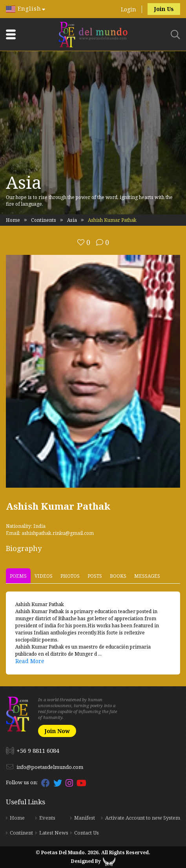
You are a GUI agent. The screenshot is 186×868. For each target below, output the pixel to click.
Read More (30, 661)
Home (13, 220)
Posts (95, 576)
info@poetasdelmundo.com (50, 767)
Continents (44, 220)
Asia (72, 220)
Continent (21, 833)
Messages (147, 576)
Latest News (54, 833)
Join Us (164, 9)
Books (118, 576)
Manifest (85, 818)
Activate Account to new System (143, 818)
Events (47, 818)
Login (129, 9)
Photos (70, 576)
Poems (18, 576)
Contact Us (87, 833)
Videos (44, 576)
